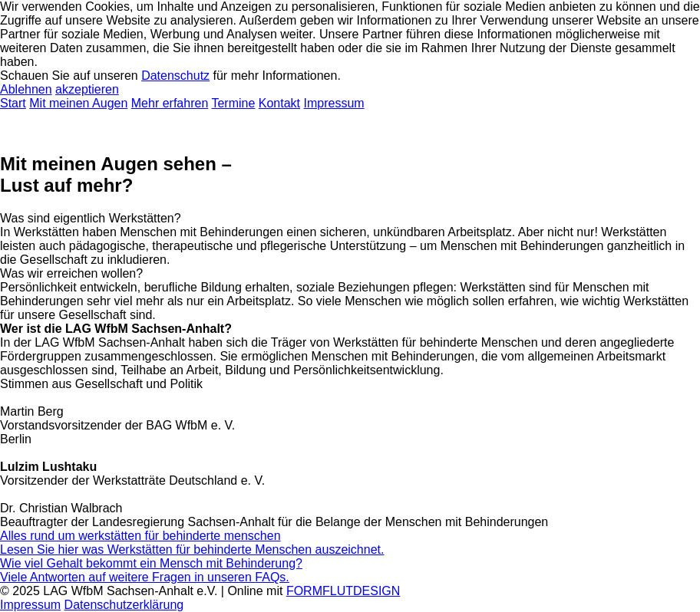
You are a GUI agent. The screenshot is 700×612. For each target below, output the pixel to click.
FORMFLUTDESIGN (343, 591)
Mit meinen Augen (78, 103)
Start (13, 103)
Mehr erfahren (170, 103)
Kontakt (279, 103)
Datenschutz (175, 76)
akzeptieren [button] (87, 89)
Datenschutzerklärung (124, 605)
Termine (233, 103)
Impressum (334, 103)
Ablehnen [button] (26, 89)
